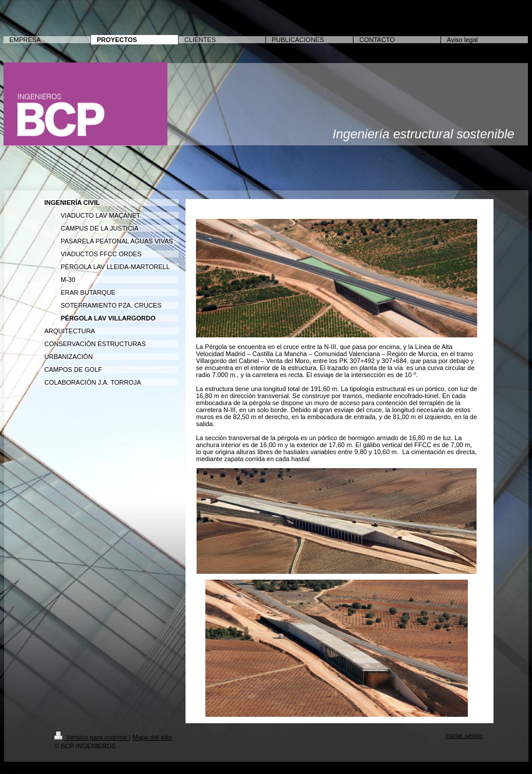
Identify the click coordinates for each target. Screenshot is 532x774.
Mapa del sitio (152, 737)
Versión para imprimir (92, 737)
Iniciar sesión (464, 735)
